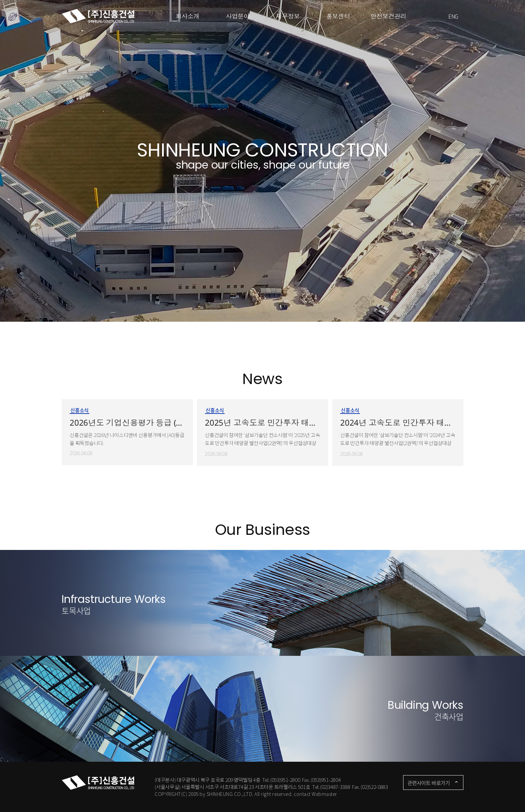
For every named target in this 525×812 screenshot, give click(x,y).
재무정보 (288, 16)
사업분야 (238, 16)
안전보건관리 (389, 16)
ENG (453, 16)
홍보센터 (338, 16)
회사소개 (187, 16)
